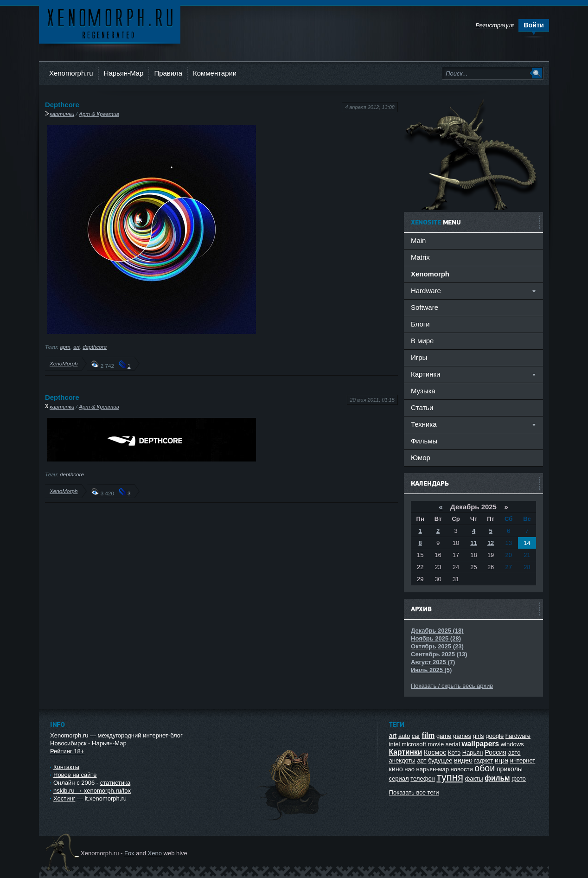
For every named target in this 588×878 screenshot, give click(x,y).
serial (453, 744)
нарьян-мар (433, 769)
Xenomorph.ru (71, 73)
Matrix (420, 257)
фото (519, 779)
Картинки (406, 752)
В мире (422, 341)
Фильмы (424, 441)
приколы (510, 769)
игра (502, 760)
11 (473, 543)
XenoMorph (64, 363)
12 (491, 543)
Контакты (66, 767)
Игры (419, 357)
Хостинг (64, 798)
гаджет (484, 760)
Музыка (423, 391)
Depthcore (62, 105)
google (495, 736)
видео (463, 760)
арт (65, 347)
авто (514, 753)
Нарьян (473, 753)
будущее (440, 760)
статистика (115, 783)
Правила (168, 73)
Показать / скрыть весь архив (452, 686)
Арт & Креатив (99, 114)
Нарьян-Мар (124, 73)
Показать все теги (414, 792)
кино (396, 769)
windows (512, 744)
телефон (423, 779)
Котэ (454, 753)
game (444, 736)
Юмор (421, 458)
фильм (497, 778)
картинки (62, 114)
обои (485, 768)
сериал (399, 779)
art (77, 347)
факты (474, 779)
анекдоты (402, 760)
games (462, 736)
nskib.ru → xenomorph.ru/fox (92, 791)
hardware (518, 736)
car (416, 736)
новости (462, 769)
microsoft (414, 744)
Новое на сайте (75, 775)
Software (425, 307)
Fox (129, 853)
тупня (450, 777)
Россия (495, 752)
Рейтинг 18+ (67, 751)
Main (418, 240)
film (428, 735)
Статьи (422, 407)
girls (479, 736)
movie (436, 744)
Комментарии (215, 73)
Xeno (155, 853)
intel (395, 744)
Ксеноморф (110, 23)
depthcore (95, 347)
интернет (523, 760)
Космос (435, 752)
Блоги (420, 324)
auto (404, 736)
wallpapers (480, 744)
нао (409, 769)
